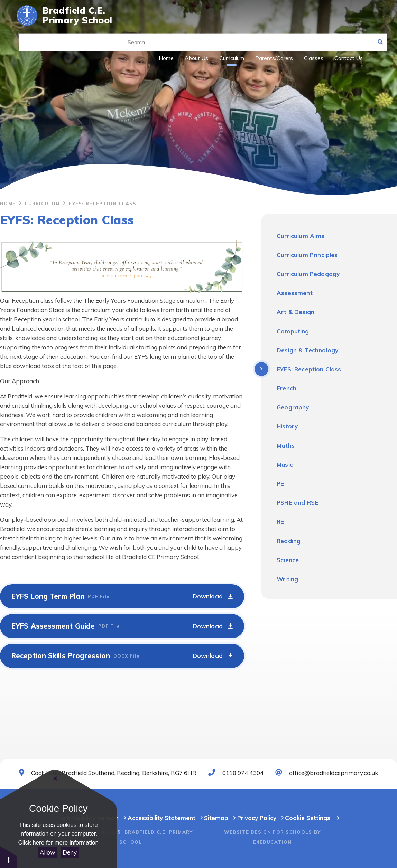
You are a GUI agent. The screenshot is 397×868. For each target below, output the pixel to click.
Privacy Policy (257, 818)
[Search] (378, 35)
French (287, 388)
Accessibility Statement (161, 818)
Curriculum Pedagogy (308, 274)
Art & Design (296, 312)
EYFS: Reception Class (103, 204)
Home (8, 204)
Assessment (295, 293)
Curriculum (42, 204)
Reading (289, 541)
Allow (48, 852)
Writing (287, 579)
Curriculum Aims (301, 236)
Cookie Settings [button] (308, 818)
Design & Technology (307, 350)
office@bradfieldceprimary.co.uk (327, 773)
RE (280, 522)
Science (288, 560)
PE (280, 484)
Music (285, 465)
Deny (70, 852)
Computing (293, 331)
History (287, 426)
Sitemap (220, 818)
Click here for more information (58, 843)
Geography (293, 407)
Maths (286, 446)
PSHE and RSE (297, 503)
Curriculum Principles (307, 255)
